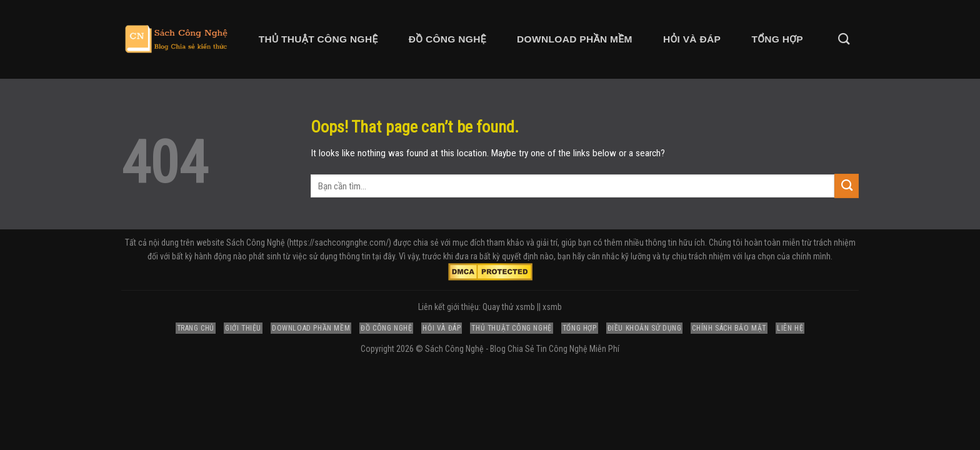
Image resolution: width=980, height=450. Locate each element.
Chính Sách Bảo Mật (729, 328)
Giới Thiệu (243, 328)
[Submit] (847, 186)
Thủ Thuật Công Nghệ (318, 39)
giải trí (547, 242)
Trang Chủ (196, 328)
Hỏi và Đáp (692, 39)
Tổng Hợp (777, 39)
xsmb (552, 307)
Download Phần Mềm (575, 39)
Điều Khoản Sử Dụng (645, 328)
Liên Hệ (790, 328)
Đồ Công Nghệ (447, 39)
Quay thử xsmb (509, 307)
